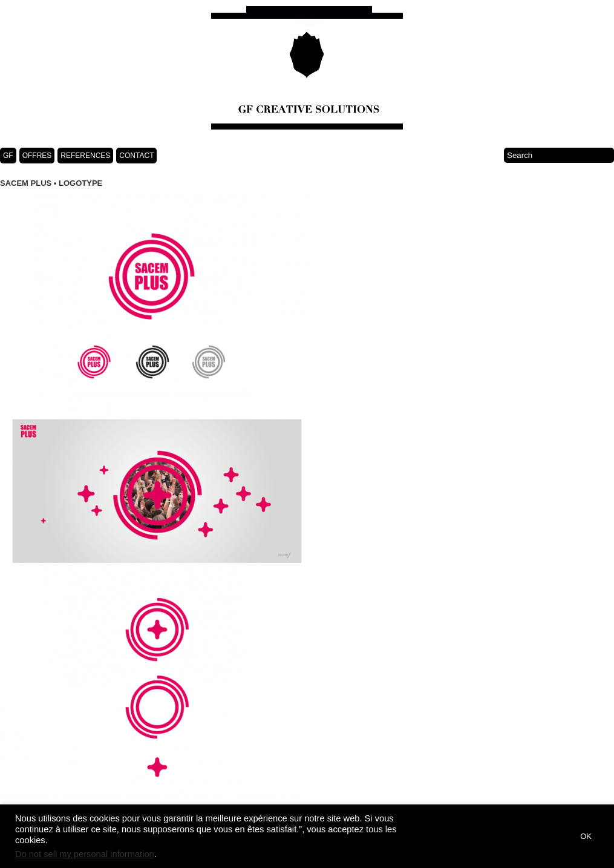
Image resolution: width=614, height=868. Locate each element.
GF (8, 156)
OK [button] (586, 836)
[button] (557, 837)
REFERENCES (85, 156)
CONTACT (136, 156)
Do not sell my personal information (85, 854)
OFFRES (37, 156)
